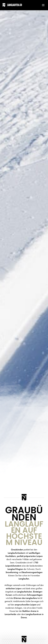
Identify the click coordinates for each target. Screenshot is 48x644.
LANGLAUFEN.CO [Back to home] (15, 5)
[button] (42, 5)
